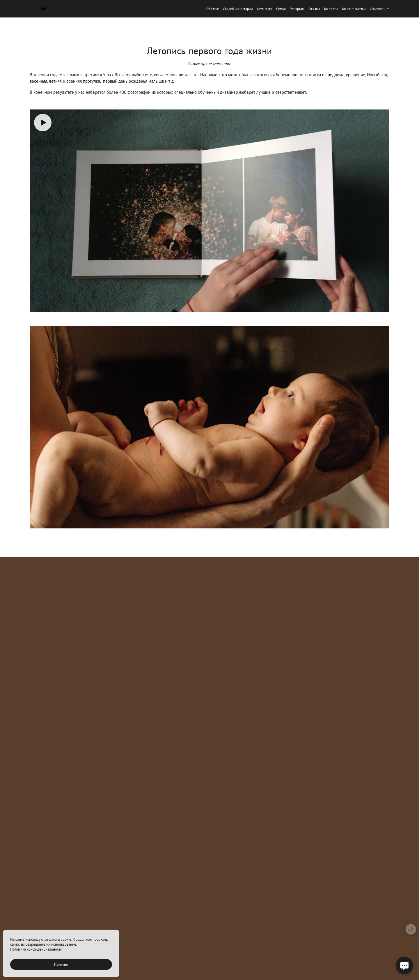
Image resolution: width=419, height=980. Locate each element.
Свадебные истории (238, 9)
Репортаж (297, 9)
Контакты (331, 9)
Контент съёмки (354, 9)
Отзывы (314, 9)
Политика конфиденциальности (36, 949)
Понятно (61, 964)
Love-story (264, 9)
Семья (281, 9)
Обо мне (213, 9)
